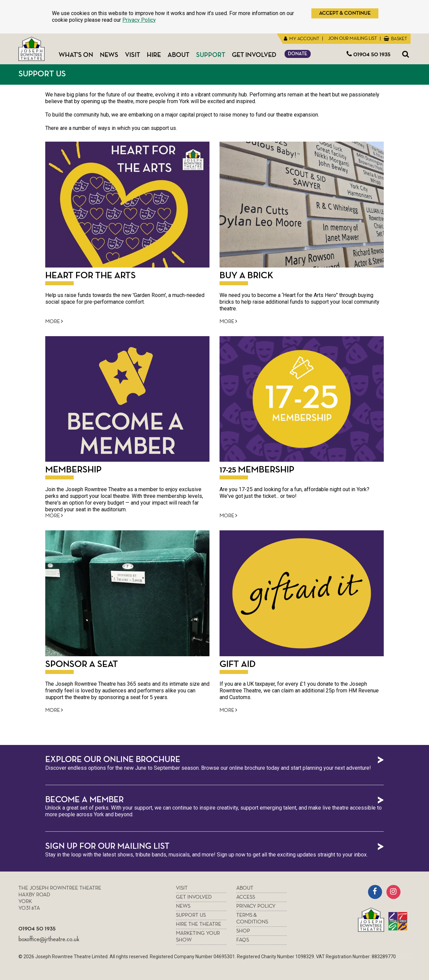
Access (246, 897)
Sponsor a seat (82, 664)
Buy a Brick (246, 276)
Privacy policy (256, 906)
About (178, 55)
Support (211, 55)
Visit (133, 55)
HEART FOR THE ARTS (90, 276)
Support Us (42, 74)
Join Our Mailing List (352, 39)
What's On (76, 55)
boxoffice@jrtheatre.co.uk (49, 939)
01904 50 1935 (369, 54)
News (109, 55)
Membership (73, 470)
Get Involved (254, 55)
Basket (399, 39)
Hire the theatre (199, 924)
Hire (154, 55)
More (54, 321)
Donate (298, 54)
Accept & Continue (345, 13)
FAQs (243, 940)
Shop (243, 931)
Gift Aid (238, 664)
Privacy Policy (139, 20)
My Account (304, 39)
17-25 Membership (257, 470)
